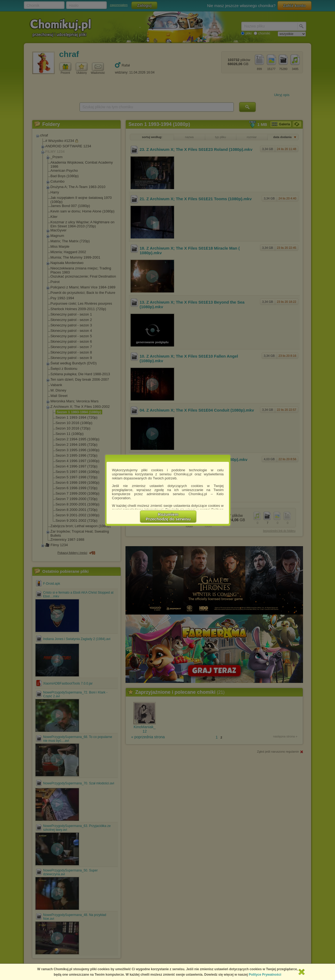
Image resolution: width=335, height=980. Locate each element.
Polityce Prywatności (265, 975)
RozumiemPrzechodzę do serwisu (168, 517)
